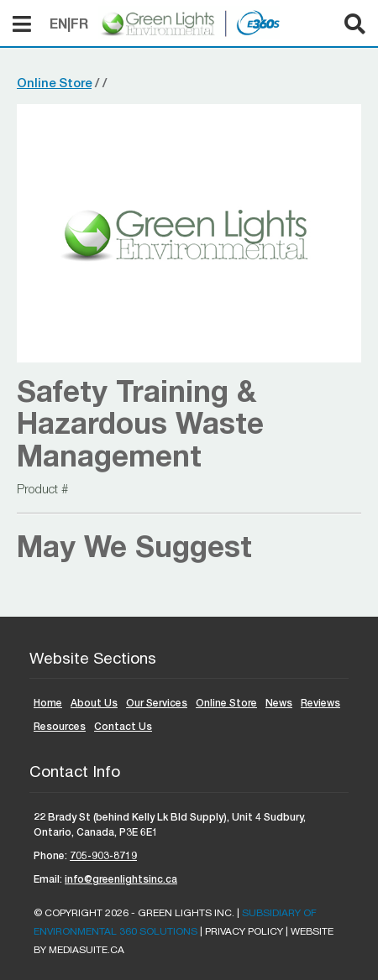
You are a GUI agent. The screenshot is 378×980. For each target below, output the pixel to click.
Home (48, 703)
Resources (60, 726)
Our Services (157, 703)
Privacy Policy (244, 931)
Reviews (320, 703)
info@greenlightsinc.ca (121, 879)
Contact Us (123, 726)
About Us (94, 703)
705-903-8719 (103, 855)
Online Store (54, 82)
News (279, 703)
